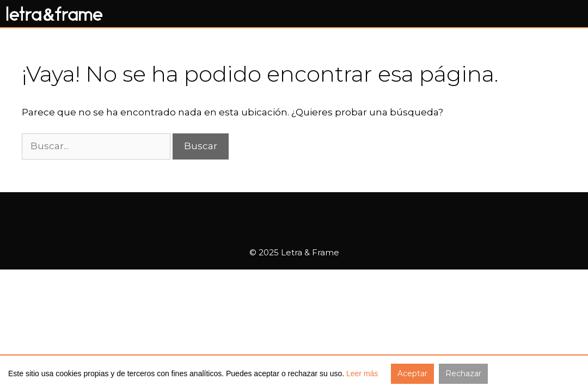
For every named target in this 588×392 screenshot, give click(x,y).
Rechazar (463, 373)
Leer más (362, 373)
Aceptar (412, 373)
